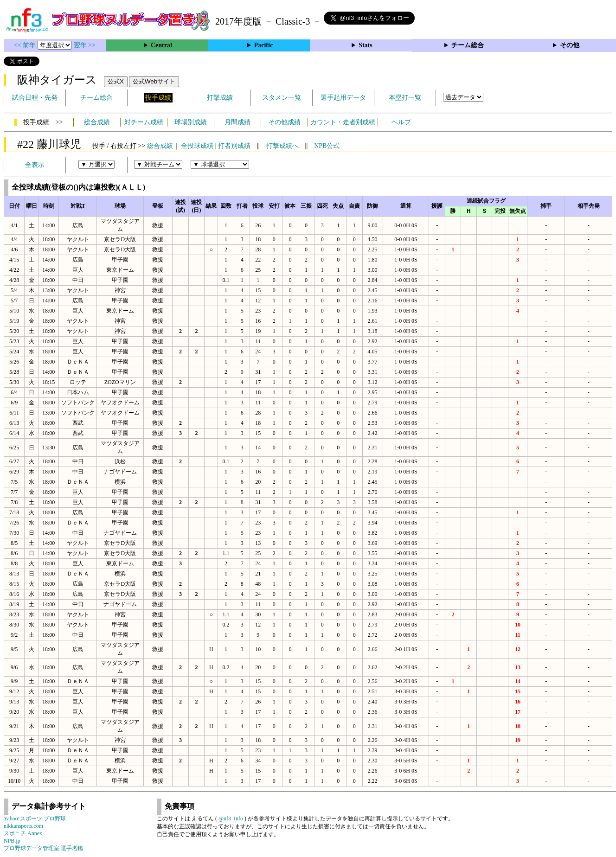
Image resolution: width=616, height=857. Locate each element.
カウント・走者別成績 (343, 122)
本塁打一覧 (405, 98)
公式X (116, 81)
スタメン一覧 (282, 98)
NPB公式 (327, 146)
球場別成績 (191, 122)
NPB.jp (12, 841)
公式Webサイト (154, 81)
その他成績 (284, 122)
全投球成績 (197, 146)
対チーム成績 (144, 122)
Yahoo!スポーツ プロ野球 (35, 819)
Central (161, 45)
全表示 (35, 165)
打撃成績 (220, 98)
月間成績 (237, 122)
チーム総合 (468, 45)
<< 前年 (26, 45)
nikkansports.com (23, 826)
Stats (366, 45)
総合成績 (97, 122)
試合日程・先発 (35, 98)
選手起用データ (343, 98)
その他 (570, 45)
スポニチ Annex (23, 833)
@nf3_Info (231, 819)
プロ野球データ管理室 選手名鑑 (43, 848)
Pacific (263, 45)
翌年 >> (85, 45)
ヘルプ (401, 122)
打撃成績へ (282, 146)
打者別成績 (234, 146)
